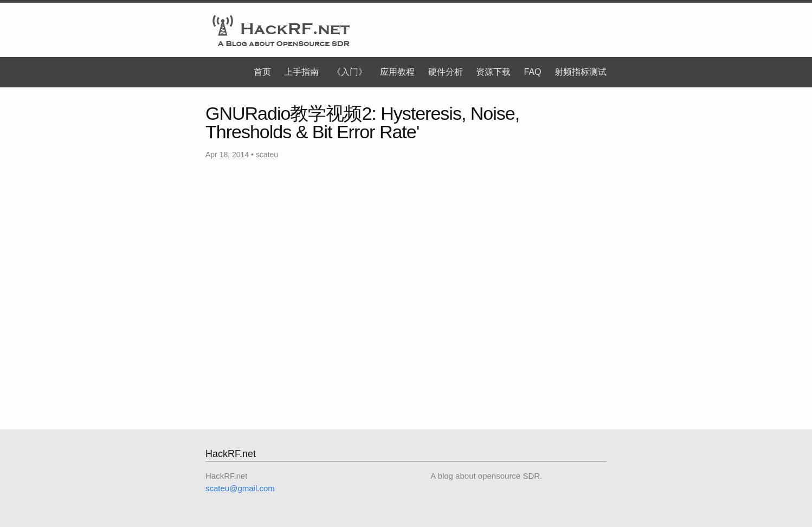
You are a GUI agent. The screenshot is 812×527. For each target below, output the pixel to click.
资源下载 (493, 72)
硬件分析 (446, 72)
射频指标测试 (581, 72)
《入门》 (350, 72)
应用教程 (397, 72)
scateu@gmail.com (240, 488)
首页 (262, 72)
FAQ (533, 72)
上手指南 (301, 72)
